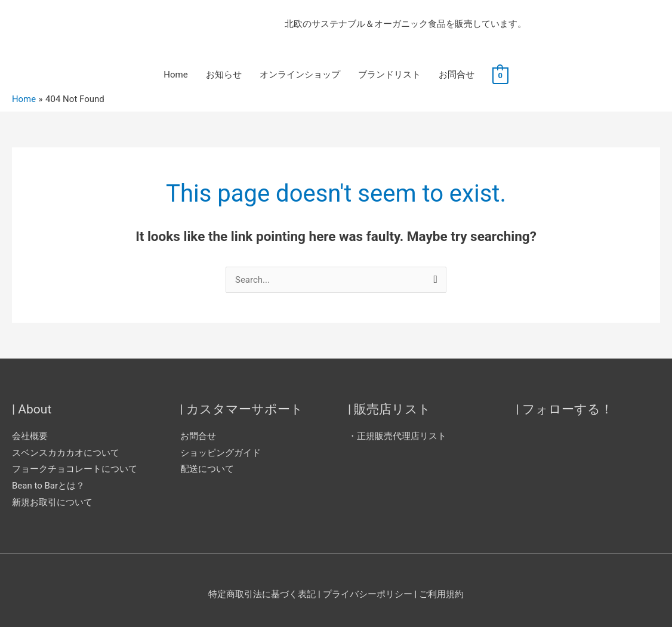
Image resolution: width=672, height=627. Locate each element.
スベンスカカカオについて (66, 453)
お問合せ (457, 75)
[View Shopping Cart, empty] (500, 75)
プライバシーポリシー (368, 594)
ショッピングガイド (221, 453)
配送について (207, 469)
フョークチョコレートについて (75, 469)
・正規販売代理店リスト (397, 436)
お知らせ (224, 75)
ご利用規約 (441, 594)
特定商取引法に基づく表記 (262, 594)
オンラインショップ (300, 75)
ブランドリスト (389, 75)
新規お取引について (52, 502)
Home (175, 75)
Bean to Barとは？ (48, 486)
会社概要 (30, 436)
